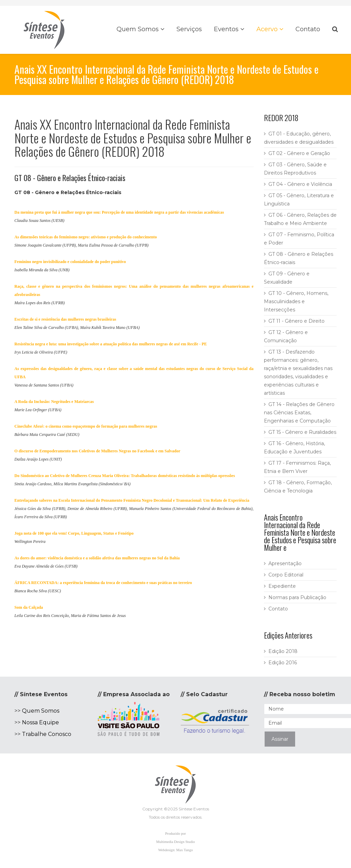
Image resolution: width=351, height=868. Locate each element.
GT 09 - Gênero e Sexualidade (287, 278)
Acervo (267, 29)
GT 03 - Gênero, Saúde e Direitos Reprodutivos (295, 169)
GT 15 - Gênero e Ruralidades (302, 432)
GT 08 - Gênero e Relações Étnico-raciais (299, 258)
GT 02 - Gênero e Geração (299, 153)
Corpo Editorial (286, 575)
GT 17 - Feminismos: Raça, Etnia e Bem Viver (297, 467)
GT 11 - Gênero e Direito (296, 321)
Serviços (189, 29)
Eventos (226, 29)
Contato (308, 29)
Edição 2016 (283, 663)
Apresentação (285, 563)
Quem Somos (138, 29)
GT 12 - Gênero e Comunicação (286, 336)
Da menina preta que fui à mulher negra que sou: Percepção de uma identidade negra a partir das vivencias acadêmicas (119, 212)
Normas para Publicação (297, 597)
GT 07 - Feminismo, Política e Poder (299, 239)
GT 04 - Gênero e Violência (300, 184)
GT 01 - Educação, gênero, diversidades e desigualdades (299, 138)
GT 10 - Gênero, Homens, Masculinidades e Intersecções (296, 301)
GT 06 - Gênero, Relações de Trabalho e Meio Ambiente (300, 219)
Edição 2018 (283, 651)
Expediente (282, 586)
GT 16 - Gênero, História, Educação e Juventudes (294, 448)
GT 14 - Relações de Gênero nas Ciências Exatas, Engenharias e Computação (299, 413)
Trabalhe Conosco (47, 734)
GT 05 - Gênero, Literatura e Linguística (299, 200)
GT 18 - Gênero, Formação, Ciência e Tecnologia (298, 487)
